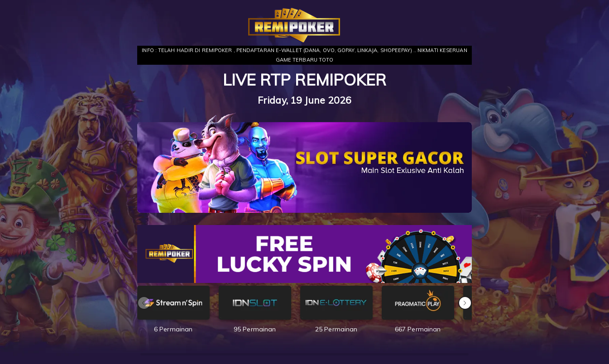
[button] (465, 303)
